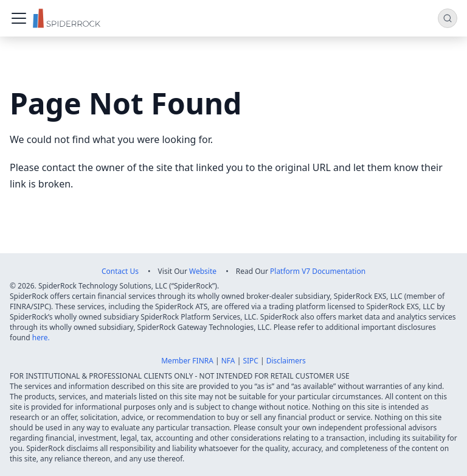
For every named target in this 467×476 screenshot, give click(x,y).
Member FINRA (187, 361)
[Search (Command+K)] (448, 18)
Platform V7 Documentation (318, 271)
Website (203, 271)
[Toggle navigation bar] (19, 18)
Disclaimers (286, 361)
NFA (228, 361)
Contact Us (120, 271)
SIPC (251, 361)
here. (41, 338)
